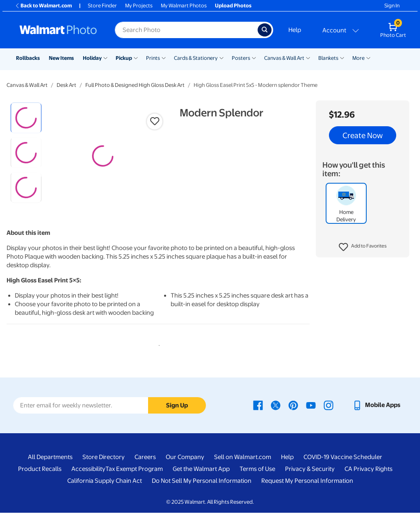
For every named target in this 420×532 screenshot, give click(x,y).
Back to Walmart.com (43, 6)
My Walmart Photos (184, 6)
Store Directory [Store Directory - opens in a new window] (104, 477)
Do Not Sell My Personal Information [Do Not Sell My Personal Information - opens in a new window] (202, 500)
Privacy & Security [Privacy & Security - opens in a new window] (310, 489)
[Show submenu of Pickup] (136, 57)
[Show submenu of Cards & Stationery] (221, 57)
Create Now (363, 135)
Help (295, 30)
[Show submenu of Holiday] (105, 57)
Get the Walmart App (201, 489)
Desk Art (66, 85)
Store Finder (102, 6)
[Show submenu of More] (368, 57)
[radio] (26, 118)
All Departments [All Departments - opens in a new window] (50, 477)
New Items (61, 58)
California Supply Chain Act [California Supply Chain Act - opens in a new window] (105, 500)
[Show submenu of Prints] (164, 57)
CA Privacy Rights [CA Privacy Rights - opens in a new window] (369, 489)
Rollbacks (28, 58)
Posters (241, 58)
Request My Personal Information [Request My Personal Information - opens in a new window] (307, 500)
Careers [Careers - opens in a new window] (145, 477)
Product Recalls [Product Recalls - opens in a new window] (40, 489)
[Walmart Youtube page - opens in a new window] (311, 425)
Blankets (328, 58)
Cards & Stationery (196, 58)
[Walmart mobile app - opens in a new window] (376, 425)
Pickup (124, 58)
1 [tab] (157, 364)
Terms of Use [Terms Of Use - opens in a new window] (257, 489)
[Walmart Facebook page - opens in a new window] (258, 425)
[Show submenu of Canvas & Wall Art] (308, 57)
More (358, 58)
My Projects (139, 6)
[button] (363, 247)
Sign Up (177, 425)
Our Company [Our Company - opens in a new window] (185, 477)
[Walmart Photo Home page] (58, 30)
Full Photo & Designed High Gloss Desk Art (135, 85)
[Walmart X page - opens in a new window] (276, 425)
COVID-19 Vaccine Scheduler (343, 477)
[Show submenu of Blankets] (342, 57)
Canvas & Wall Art (284, 58)
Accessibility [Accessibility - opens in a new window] (88, 489)
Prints (153, 58)
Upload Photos (233, 6)
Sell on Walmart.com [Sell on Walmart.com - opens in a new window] (243, 477)
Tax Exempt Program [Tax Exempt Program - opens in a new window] (134, 489)
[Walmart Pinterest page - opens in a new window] (293, 425)
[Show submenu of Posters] (254, 57)
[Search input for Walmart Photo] (186, 30)
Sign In (392, 6)
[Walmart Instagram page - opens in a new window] (329, 425)
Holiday (92, 58)
